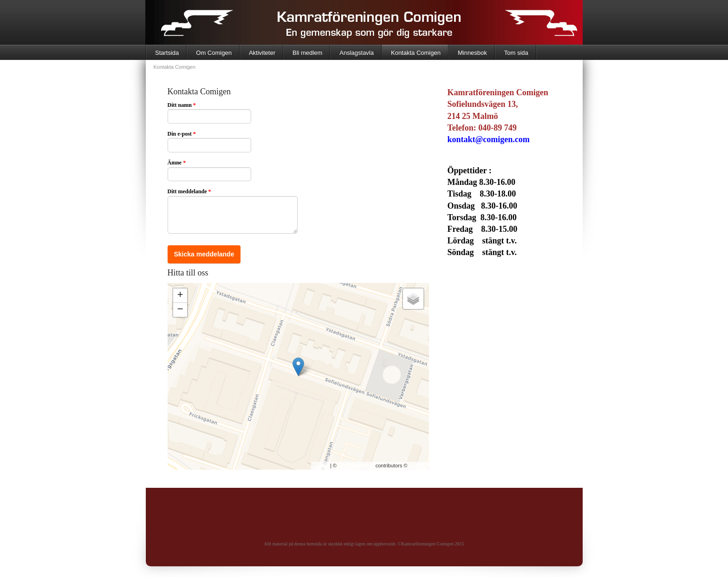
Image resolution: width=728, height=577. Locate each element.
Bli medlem (307, 53)
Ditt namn (182, 105)
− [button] (180, 310)
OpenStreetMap (356, 466)
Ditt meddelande (189, 191)
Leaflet (321, 466)
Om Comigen (214, 53)
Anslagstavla (357, 53)
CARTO (417, 466)
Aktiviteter (262, 53)
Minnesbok (472, 53)
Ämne (177, 163)
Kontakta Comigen (416, 53)
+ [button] (180, 295)
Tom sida (516, 53)
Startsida (167, 53)
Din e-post (182, 134)
